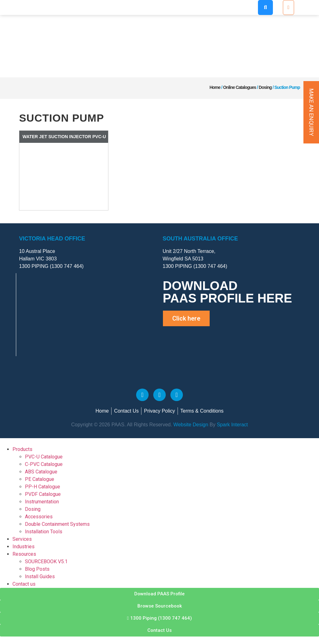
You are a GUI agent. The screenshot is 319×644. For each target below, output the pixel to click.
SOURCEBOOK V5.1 (46, 562)
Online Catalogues (240, 87)
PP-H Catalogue (43, 487)
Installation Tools (44, 532)
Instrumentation (42, 502)
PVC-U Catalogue (44, 457)
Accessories (39, 517)
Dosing (265, 87)
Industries (24, 547)
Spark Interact (232, 425)
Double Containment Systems (57, 524)
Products (22, 449)
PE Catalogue (40, 479)
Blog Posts (37, 569)
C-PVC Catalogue (44, 464)
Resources (24, 554)
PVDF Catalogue (43, 494)
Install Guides (40, 576)
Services (22, 539)
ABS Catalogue (41, 472)
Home (215, 87)
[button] (265, 7)
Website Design (190, 425)
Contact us (24, 584)
